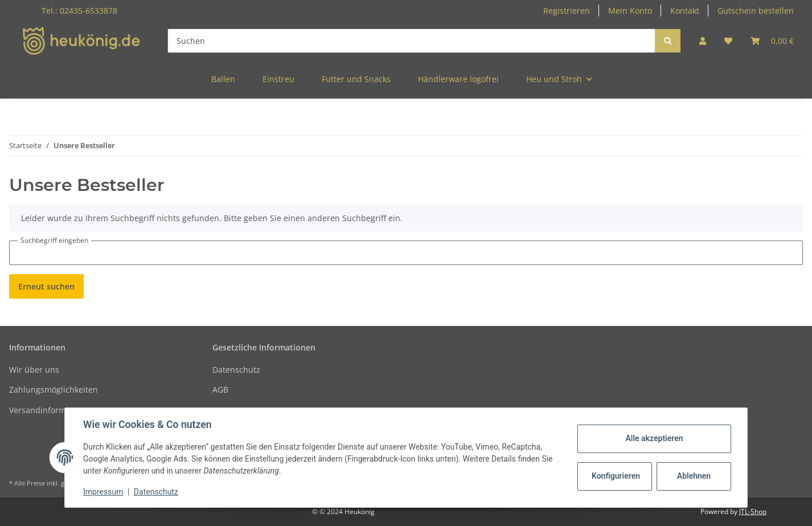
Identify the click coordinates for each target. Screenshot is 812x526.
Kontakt (685, 11)
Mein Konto (630, 11)
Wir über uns (34, 370)
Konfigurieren (616, 476)
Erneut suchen (46, 286)
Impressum (103, 492)
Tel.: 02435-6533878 (79, 11)
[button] (703, 41)
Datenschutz (236, 370)
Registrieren (567, 11)
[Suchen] (411, 41)
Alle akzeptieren (654, 438)
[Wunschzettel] (728, 41)
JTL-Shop (753, 511)
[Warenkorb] (772, 41)
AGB (220, 390)
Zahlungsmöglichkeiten (54, 390)
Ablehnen (694, 476)
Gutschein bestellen (756, 11)
